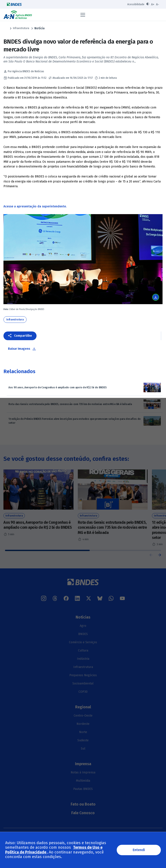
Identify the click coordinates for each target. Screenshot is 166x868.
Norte (83, 732)
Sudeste (83, 740)
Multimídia (83, 781)
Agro (83, 626)
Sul (83, 749)
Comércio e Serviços (83, 642)
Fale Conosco (83, 813)
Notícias (83, 617)
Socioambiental (83, 683)
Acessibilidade (136, 4)
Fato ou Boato (83, 804)
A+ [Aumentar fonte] (153, 4)
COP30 (83, 692)
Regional (83, 707)
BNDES (83, 634)
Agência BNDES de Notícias (18, 15)
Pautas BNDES (83, 789)
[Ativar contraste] (148, 4)
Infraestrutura (21, 28)
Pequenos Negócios (83, 675)
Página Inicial (6, 28)
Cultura (83, 651)
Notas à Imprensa (83, 772)
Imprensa (83, 764)
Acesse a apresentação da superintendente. (35, 206)
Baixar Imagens (19, 349)
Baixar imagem (156, 297)
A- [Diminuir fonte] (158, 4)
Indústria (83, 659)
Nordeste (83, 724)
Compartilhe (23, 336)
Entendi (139, 850)
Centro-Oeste (83, 716)
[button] (160, 555)
